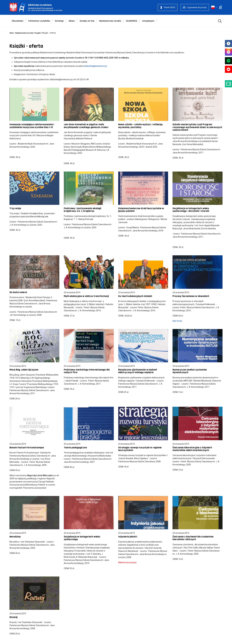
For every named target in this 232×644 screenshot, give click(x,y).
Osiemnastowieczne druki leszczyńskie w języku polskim (141, 210)
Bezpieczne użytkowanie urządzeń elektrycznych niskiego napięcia (138, 371)
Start (11, 33)
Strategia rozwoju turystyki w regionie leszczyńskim (140, 449)
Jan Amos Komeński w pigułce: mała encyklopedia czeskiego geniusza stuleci (86, 126)
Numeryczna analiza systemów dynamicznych (190, 371)
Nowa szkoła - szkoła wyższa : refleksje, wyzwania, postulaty (141, 126)
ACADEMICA (132, 21)
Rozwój (13, 617)
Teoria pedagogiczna (75, 448)
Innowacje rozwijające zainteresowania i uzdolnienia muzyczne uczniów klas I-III (32, 126)
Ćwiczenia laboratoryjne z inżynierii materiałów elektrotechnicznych (192, 449)
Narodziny (15, 537)
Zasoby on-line (87, 21)
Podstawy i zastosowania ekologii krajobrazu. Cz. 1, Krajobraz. (82, 210)
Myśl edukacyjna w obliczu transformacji (86, 296)
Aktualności (18, 21)
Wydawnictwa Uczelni (110, 21)
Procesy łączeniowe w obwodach (191, 296)
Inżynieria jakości (128, 537)
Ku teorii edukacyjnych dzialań (135, 296)
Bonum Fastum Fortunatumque (27, 448)
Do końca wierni (18, 292)
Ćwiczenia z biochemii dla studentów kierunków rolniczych (193, 538)
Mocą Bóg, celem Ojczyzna (24, 370)
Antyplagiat (148, 21)
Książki (37, 33)
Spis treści (177, 321)
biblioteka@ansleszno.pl (96, 66)
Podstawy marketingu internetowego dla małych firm (87, 371)
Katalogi (59, 21)
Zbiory (72, 21)
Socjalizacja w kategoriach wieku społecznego (82, 538)
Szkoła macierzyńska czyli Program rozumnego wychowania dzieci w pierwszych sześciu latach (197, 127)
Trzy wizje (15, 208)
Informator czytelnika (39, 21)
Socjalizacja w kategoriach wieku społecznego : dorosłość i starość (191, 210)
